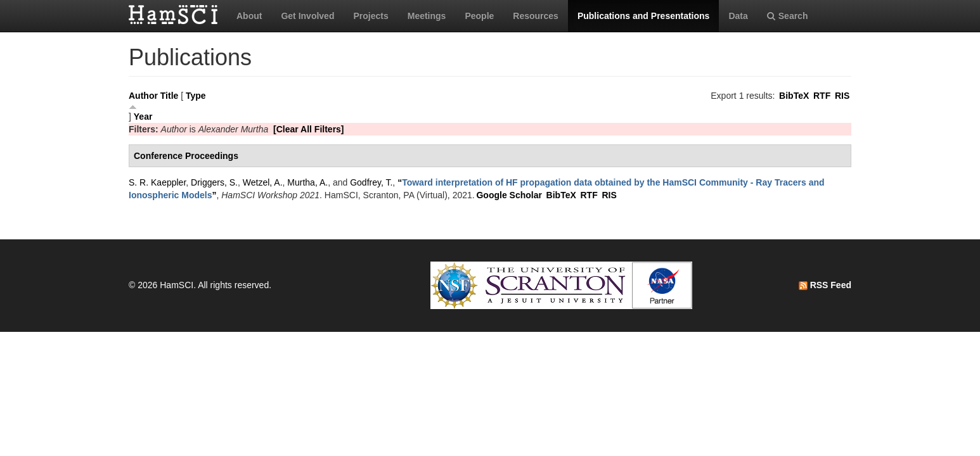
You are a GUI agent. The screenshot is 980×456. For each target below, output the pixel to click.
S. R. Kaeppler (157, 182)
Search (788, 16)
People (479, 16)
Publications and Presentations (644, 16)
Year (143, 117)
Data (738, 16)
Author (143, 96)
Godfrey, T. (371, 182)
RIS (842, 96)
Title (170, 96)
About (249, 16)
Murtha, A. (307, 182)
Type (196, 96)
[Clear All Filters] (309, 129)
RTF (822, 96)
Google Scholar (509, 195)
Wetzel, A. (263, 182)
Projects (371, 16)
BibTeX (794, 96)
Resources (536, 16)
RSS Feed (825, 285)
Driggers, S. (214, 182)
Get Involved (307, 16)
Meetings (427, 16)
